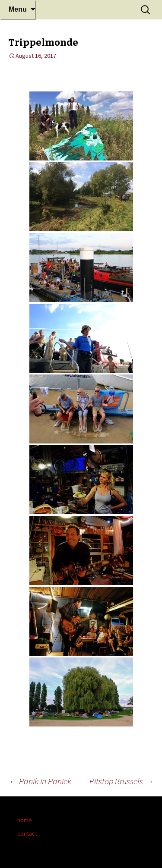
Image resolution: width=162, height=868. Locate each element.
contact (27, 833)
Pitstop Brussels (121, 781)
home (25, 820)
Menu (18, 9)
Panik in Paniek (40, 781)
